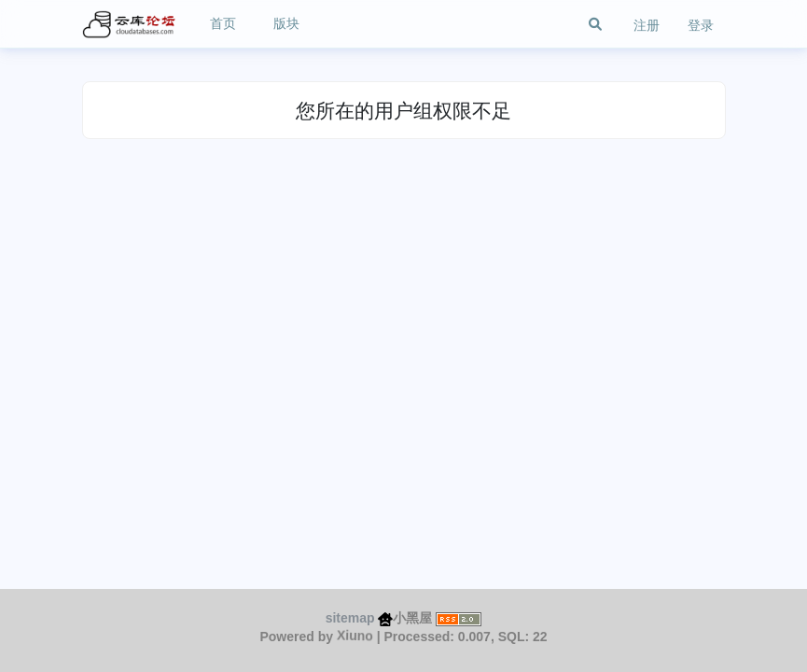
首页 (223, 23)
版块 (286, 23)
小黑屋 (405, 618)
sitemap (350, 618)
